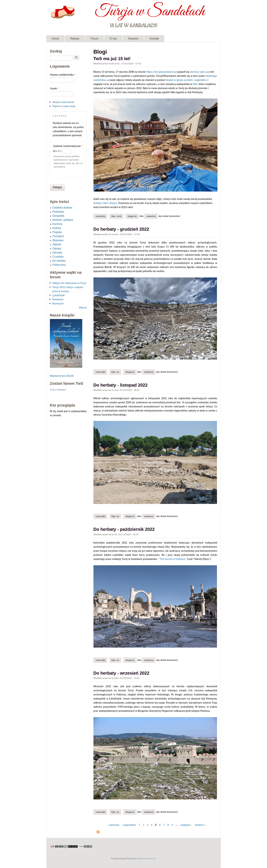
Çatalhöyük (59, 295)
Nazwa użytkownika (63, 75)
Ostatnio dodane (62, 208)
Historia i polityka (63, 220)
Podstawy (58, 212)
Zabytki (57, 244)
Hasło (55, 88)
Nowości (133, 39)
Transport (58, 236)
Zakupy (57, 248)
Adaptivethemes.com (146, 859)
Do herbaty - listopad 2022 (120, 385)
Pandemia (58, 299)
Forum (95, 39)
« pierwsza (113, 825)
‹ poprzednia (129, 825)
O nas (113, 39)
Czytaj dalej (101, 216)
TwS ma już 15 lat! (112, 59)
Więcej (83, 308)
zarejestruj (151, 216)
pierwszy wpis (197, 72)
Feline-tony (59, 265)
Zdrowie (57, 253)
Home (55, 39)
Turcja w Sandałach (150, 12)
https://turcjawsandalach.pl (161, 72)
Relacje (75, 39)
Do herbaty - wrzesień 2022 (121, 673)
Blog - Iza (115, 372)
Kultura (57, 228)
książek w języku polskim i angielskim (186, 80)
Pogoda (57, 232)
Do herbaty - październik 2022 (124, 529)
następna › (186, 825)
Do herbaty (59, 261)
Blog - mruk (116, 216)
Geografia (58, 216)
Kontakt (154, 39)
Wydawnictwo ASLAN (62, 376)
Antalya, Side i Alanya (105, 203)
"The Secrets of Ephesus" (173, 559)
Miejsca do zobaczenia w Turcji (69, 283)
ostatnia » (200, 825)
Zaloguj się (132, 216)
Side (195, 84)
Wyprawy (58, 240)
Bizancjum (58, 303)
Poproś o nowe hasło (64, 106)
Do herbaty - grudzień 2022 (121, 229)
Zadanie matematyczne (68, 146)
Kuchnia (57, 224)
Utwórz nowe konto (63, 102)
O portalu (58, 257)
